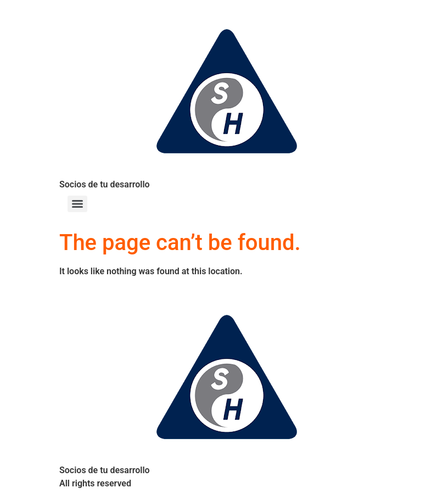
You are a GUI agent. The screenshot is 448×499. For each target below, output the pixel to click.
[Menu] (77, 204)
